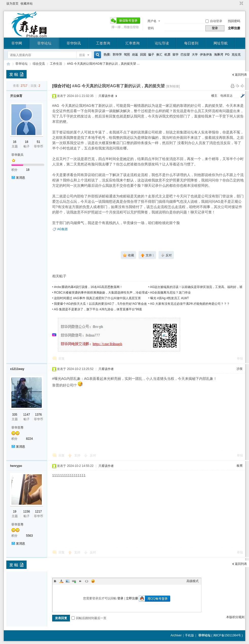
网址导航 (221, 43)
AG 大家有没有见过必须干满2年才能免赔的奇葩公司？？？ (190, 304)
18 (26, 142)
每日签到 (191, 43)
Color (61, 581)
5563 (30, 536)
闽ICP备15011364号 (227, 635)
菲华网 (17, 43)
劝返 (135, 55)
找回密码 (234, 21)
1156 (26, 512)
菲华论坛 (44, 43)
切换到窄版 (241, 4)
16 (15, 142)
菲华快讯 (74, 43)
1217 (38, 512)
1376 (38, 415)
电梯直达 (226, 96)
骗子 (151, 55)
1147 (26, 415)
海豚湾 (219, 55)
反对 (93, 455)
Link (74, 581)
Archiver (176, 635)
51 (38, 142)
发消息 (21, 178)
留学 (176, 55)
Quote (80, 581)
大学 (195, 55)
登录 (120, 598)
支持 (78, 455)
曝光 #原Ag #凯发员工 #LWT (170, 298)
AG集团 (62, 229)
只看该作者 (106, 96)
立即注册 (234, 28)
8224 (30, 439)
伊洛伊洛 (206, 55)
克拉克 (236, 55)
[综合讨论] (62, 86)
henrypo (16, 466)
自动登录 (214, 21)
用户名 (152, 21)
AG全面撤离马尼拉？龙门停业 (170, 293)
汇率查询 (132, 43)
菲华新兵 (17, 155)
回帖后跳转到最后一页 (89, 618)
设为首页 (12, 4)
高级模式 (193, 581)
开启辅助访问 (237, 4)
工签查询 (103, 43)
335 (15, 415)
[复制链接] (173, 86)
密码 (151, 28)
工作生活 (56, 64)
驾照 (127, 55)
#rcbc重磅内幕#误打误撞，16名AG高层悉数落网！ (88, 287)
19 (15, 512)
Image (68, 581)
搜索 (82, 55)
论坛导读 (162, 43)
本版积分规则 (235, 617)
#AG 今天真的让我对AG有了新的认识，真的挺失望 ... (103, 64)
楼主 (214, 96)
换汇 (159, 55)
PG (227, 55)
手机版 (189, 635)
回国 (143, 55)
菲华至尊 (17, 428)
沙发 (240, 369)
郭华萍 (117, 55)
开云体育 (16, 96)
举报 (240, 359)
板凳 (240, 466)
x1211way (17, 369)
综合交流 (39, 64)
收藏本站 (27, 4)
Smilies (93, 581)
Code (87, 581)
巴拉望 (185, 55)
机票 (167, 55)
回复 (62, 359)
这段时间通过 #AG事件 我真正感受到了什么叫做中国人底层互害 (97, 298)
